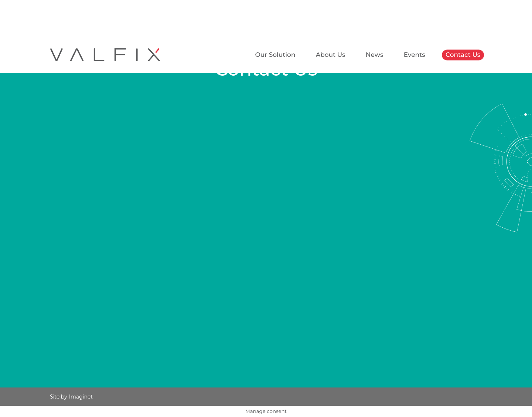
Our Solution (275, 55)
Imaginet (81, 397)
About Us (331, 55)
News (375, 55)
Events (415, 55)
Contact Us (463, 55)
